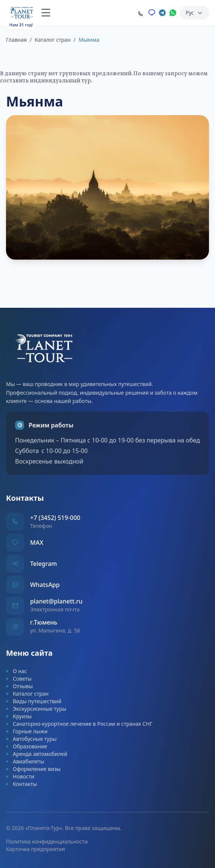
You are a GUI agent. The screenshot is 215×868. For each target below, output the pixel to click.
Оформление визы (33, 769)
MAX (37, 543)
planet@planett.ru (56, 601)
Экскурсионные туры (36, 709)
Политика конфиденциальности (47, 841)
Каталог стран (53, 40)
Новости (20, 776)
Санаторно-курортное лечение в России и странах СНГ (79, 724)
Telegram (43, 564)
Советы (19, 679)
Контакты (21, 784)
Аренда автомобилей (37, 754)
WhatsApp (45, 585)
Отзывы (19, 686)
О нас (17, 671)
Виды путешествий (34, 701)
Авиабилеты (25, 761)
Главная (16, 40)
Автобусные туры (31, 739)
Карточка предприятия (35, 849)
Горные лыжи (27, 731)
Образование (27, 746)
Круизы (19, 716)
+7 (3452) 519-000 (55, 518)
